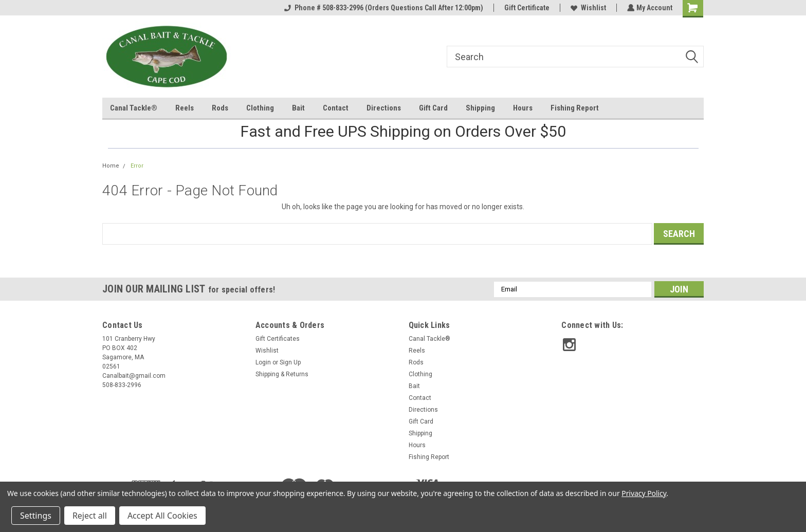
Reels (185, 108)
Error (137, 166)
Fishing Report (575, 108)
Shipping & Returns (282, 374)
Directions (384, 108)
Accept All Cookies (162, 516)
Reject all (90, 516)
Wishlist (587, 8)
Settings (36, 516)
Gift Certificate (526, 8)
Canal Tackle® (134, 108)
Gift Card (433, 108)
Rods (220, 108)
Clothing (260, 108)
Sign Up (290, 362)
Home (111, 166)
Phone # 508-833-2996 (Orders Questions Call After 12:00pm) (383, 8)
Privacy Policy (644, 493)
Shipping (480, 108)
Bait (298, 108)
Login (263, 362)
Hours (523, 108)
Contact (336, 108)
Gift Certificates (278, 339)
